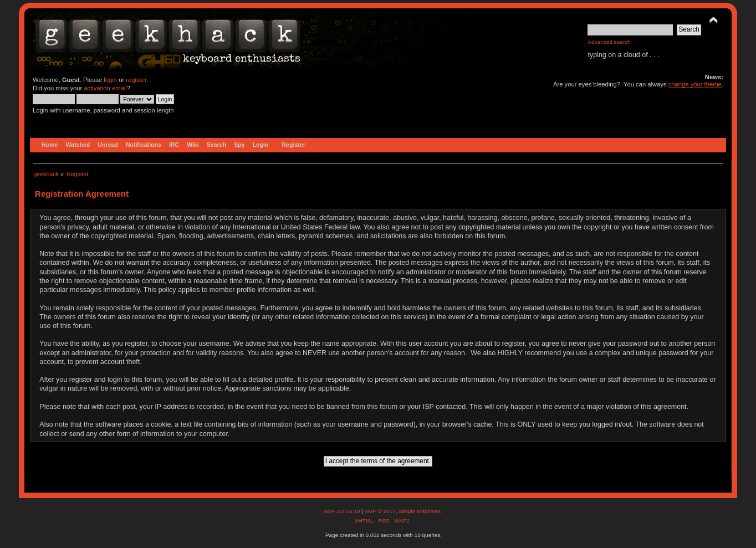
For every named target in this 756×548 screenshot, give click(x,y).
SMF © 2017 (380, 511)
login (110, 80)
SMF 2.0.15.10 (343, 511)
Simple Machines (420, 511)
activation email (105, 88)
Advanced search (609, 42)
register (136, 80)
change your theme (695, 84)
